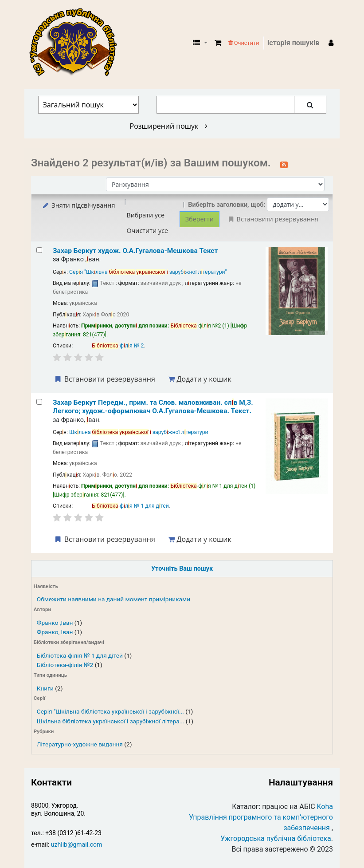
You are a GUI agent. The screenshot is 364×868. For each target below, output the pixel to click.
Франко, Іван (55, 632)
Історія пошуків (294, 43)
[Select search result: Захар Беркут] (39, 250)
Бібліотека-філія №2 (65, 665)
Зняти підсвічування (78, 205)
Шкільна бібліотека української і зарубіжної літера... (111, 721)
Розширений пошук (169, 126)
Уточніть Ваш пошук (182, 569)
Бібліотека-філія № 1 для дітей (80, 655)
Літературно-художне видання (80, 744)
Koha (325, 807)
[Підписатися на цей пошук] (284, 164)
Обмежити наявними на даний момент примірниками (114, 599)
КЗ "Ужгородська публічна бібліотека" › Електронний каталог (77, 43)
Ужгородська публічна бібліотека (276, 838)
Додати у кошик (200, 379)
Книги (45, 688)
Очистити (244, 43)
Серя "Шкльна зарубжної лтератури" (148, 272)
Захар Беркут (135, 251)
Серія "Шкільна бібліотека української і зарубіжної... (110, 711)
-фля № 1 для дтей (130, 506)
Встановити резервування (104, 379)
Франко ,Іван (55, 623)
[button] (218, 43)
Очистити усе (147, 231)
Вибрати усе (145, 215)
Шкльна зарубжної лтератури (139, 432)
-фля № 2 (118, 346)
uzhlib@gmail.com (76, 844)
